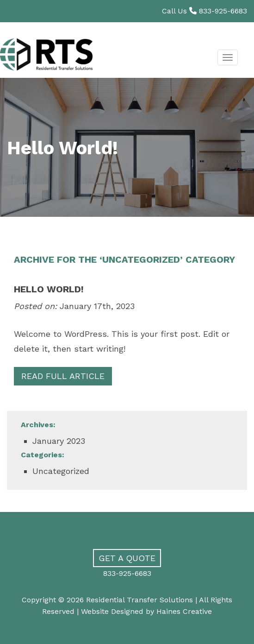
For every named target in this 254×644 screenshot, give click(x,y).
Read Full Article (63, 376)
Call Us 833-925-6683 (204, 11)
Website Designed (112, 611)
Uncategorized (61, 471)
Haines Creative (184, 611)
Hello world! (49, 289)
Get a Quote (127, 558)
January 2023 (59, 441)
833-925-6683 (127, 573)
